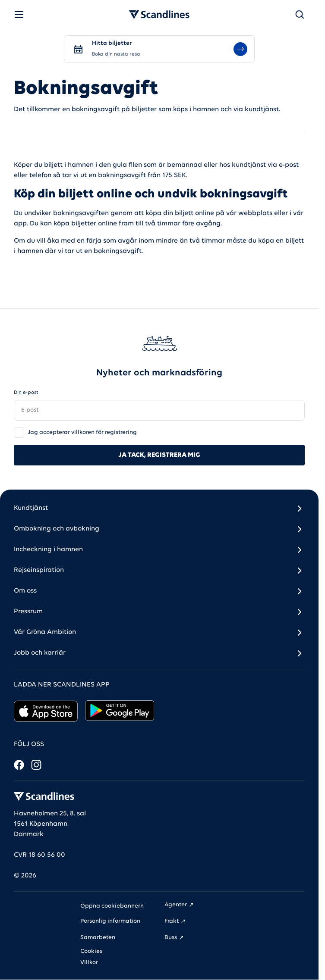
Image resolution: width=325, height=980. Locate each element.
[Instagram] (36, 765)
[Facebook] (19, 765)
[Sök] (300, 15)
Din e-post (26, 393)
